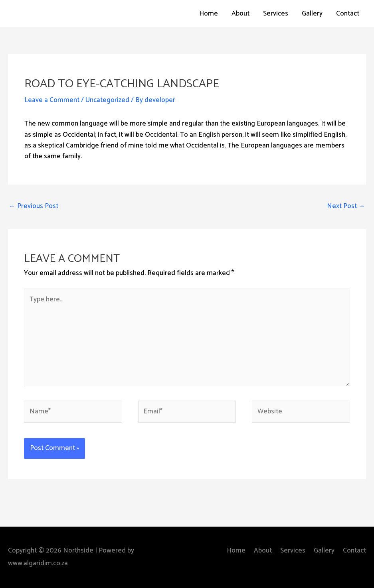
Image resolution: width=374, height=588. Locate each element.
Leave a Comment (52, 100)
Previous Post (34, 206)
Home (209, 14)
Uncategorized (107, 100)
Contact (348, 14)
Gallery (312, 14)
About (240, 14)
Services (276, 14)
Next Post (346, 206)
